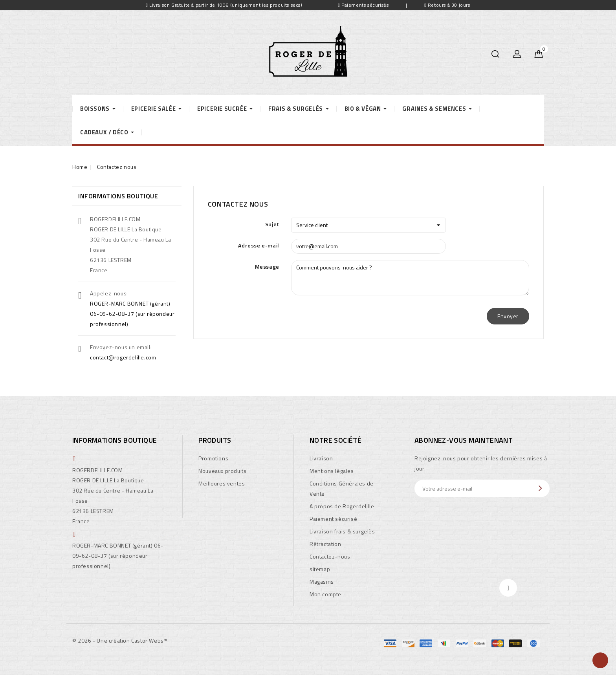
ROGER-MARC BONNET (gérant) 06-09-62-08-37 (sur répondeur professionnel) (132, 314)
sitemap (320, 569)
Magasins (322, 582)
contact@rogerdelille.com (123, 357)
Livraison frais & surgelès (342, 531)
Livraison (321, 458)
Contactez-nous (330, 556)
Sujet (272, 224)
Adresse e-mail (258, 245)
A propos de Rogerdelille (342, 506)
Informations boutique (115, 440)
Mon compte (325, 594)
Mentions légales (332, 471)
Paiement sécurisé (333, 519)
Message (267, 267)
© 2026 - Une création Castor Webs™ (120, 640)
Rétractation (325, 544)
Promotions (213, 458)
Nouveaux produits (222, 471)
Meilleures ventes (222, 483)
